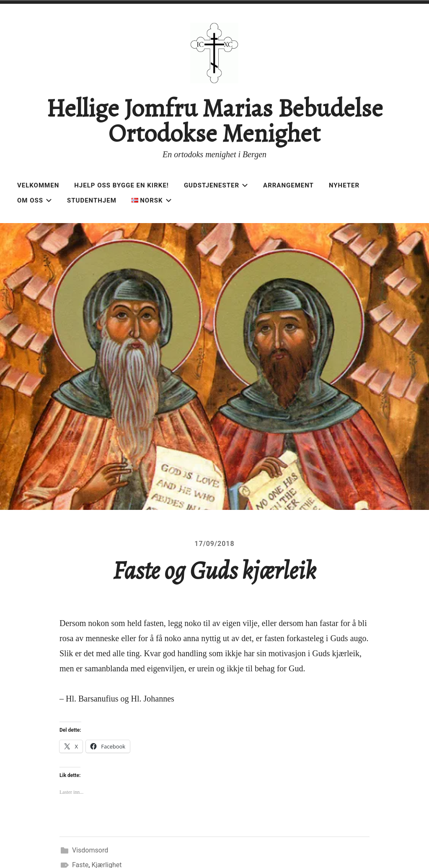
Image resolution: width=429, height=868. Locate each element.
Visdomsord (90, 850)
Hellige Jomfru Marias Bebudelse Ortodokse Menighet (214, 121)
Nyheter (344, 185)
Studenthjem (92, 200)
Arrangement (288, 185)
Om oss (35, 200)
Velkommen (38, 185)
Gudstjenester (216, 185)
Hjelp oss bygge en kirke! (121, 185)
